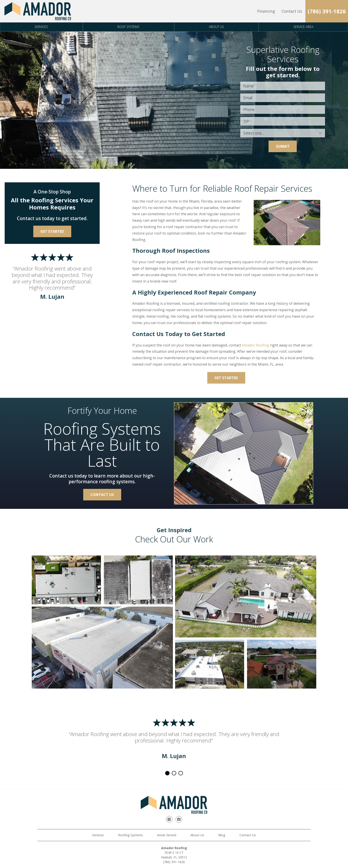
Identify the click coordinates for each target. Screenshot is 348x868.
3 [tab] (181, 773)
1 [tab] (167, 773)
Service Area (303, 27)
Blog (222, 835)
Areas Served (167, 835)
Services (41, 27)
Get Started (226, 378)
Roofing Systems (130, 835)
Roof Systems (128, 27)
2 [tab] (174, 773)
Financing (266, 11)
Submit (283, 146)
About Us (216, 27)
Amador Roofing (255, 345)
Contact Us (292, 11)
